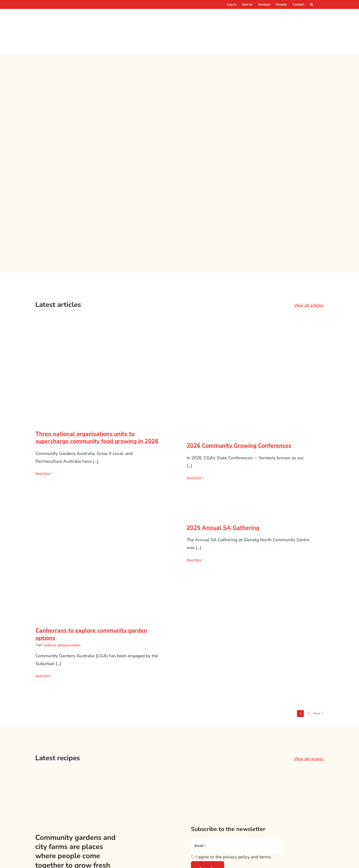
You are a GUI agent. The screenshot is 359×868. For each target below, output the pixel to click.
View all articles (309, 276)
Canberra (50, 615)
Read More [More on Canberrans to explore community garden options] (43, 646)
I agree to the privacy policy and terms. (234, 827)
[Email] (237, 816)
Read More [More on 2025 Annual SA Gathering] (194, 530)
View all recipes (309, 729)
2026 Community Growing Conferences (239, 416)
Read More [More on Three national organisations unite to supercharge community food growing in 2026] (43, 444)
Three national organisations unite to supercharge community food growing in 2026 (97, 408)
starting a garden (69, 615)
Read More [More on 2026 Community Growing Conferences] (194, 448)
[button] (311, 4)
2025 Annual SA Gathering (223, 498)
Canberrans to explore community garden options (91, 605)
